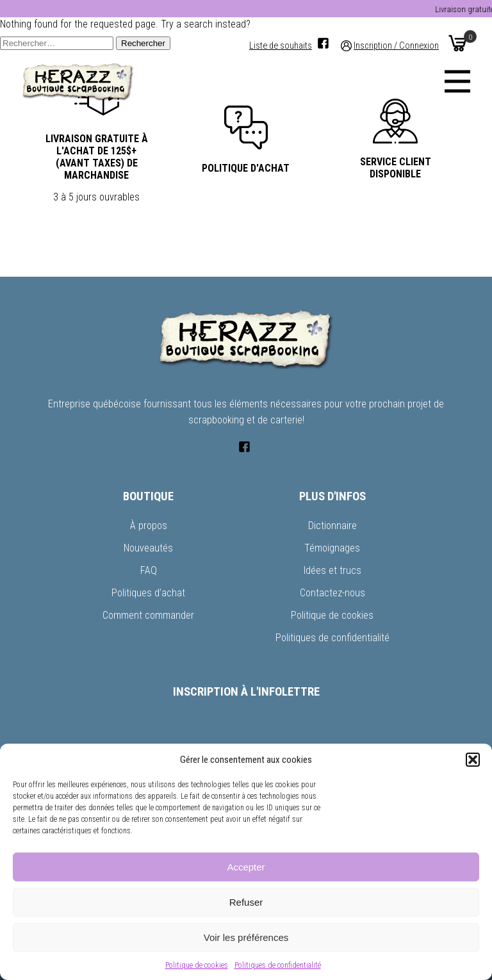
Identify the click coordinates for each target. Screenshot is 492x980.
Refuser (246, 902)
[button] (473, 760)
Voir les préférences (246, 937)
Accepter (246, 867)
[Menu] (457, 81)
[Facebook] (323, 43)
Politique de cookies (197, 965)
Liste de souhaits (281, 46)
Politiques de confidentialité (278, 965)
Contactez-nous (332, 593)
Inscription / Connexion (396, 46)
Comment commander (148, 615)
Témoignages (332, 548)
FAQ (149, 570)
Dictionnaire (332, 526)
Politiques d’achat (148, 593)
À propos (149, 526)
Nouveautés (148, 548)
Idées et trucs (332, 570)
